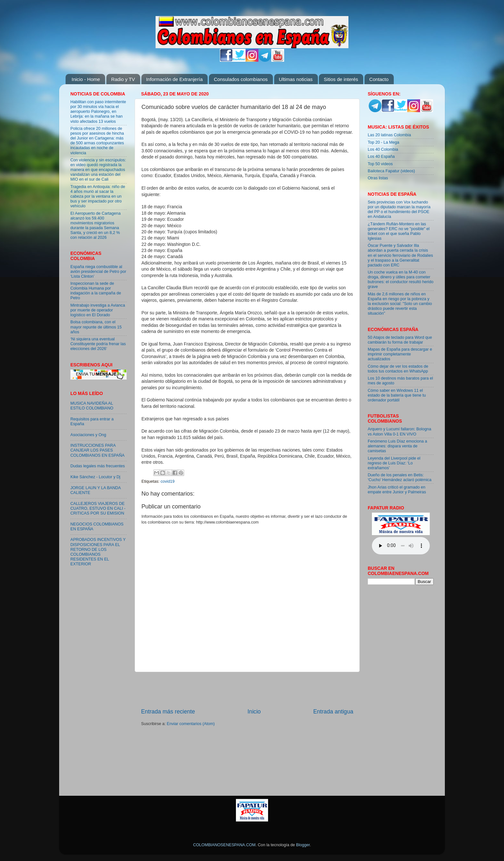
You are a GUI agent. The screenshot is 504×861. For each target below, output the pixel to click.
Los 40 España (381, 157)
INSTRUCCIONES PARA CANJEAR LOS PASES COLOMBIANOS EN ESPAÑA (97, 450)
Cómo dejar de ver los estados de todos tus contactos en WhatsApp (398, 369)
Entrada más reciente (168, 712)
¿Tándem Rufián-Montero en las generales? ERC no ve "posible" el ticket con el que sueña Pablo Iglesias (399, 231)
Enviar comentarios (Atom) (191, 724)
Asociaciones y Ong (88, 435)
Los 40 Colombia (383, 149)
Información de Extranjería (175, 79)
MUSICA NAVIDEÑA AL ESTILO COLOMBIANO (92, 406)
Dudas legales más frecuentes (98, 466)
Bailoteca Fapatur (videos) (391, 171)
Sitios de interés (341, 79)
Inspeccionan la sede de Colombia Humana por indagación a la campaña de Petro (96, 291)
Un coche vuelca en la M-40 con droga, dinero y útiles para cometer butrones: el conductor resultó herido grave (401, 279)
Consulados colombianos (241, 79)
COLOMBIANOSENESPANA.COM (224, 845)
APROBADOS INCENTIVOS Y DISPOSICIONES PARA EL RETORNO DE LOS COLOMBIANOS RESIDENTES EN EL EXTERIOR (98, 552)
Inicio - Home (86, 79)
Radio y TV (123, 79)
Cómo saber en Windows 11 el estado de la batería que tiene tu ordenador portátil (397, 395)
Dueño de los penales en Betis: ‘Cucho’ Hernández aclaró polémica (400, 477)
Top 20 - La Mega (383, 142)
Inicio (254, 712)
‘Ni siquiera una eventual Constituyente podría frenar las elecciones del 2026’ (98, 344)
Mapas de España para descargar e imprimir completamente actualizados (400, 354)
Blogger (303, 845)
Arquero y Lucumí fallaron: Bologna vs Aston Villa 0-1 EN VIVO (399, 431)
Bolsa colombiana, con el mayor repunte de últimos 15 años (96, 327)
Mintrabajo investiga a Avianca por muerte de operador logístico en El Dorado (98, 310)
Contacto (379, 79)
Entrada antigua (333, 712)
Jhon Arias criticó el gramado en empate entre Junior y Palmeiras (397, 490)
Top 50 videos (380, 164)
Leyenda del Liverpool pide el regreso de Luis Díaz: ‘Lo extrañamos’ (394, 463)
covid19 (168, 481)
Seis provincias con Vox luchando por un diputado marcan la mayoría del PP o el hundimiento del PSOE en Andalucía (399, 209)
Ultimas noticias (296, 79)
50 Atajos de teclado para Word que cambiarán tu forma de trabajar (400, 340)
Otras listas (378, 178)
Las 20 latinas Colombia (389, 135)
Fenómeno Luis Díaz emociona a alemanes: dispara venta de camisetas (397, 446)
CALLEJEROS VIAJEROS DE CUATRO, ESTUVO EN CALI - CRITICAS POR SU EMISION (98, 508)
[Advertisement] (247, 690)
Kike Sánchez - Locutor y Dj (95, 477)
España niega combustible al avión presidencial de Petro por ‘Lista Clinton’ (98, 272)
